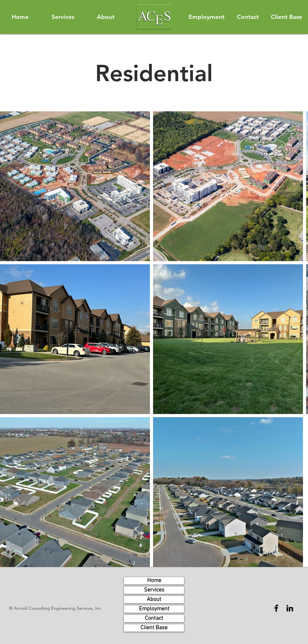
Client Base (154, 628)
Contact (154, 618)
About (154, 599)
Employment (154, 609)
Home (154, 581)
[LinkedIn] (290, 608)
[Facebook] (276, 608)
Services (154, 590)
